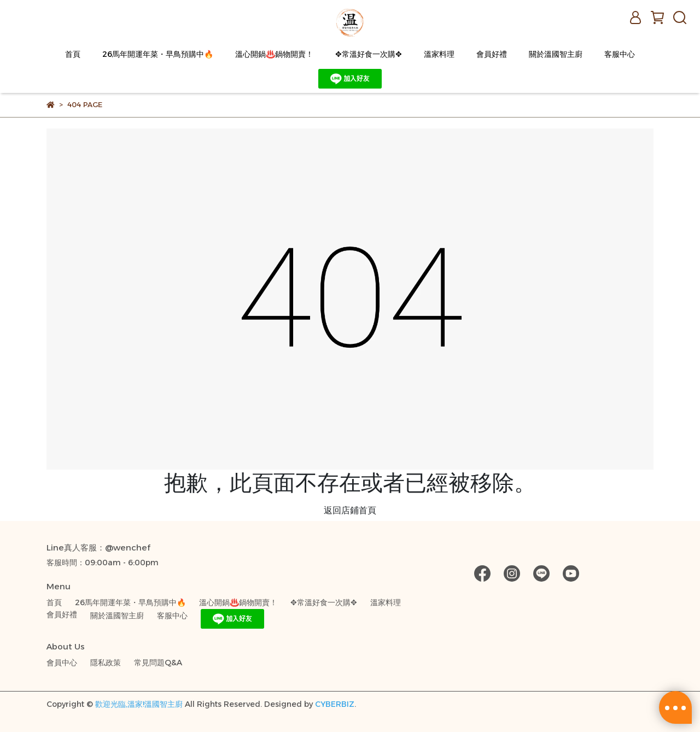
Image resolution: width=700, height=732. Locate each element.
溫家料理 (439, 54)
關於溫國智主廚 (556, 54)
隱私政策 (106, 663)
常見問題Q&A (158, 663)
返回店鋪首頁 (350, 510)
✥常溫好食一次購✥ (369, 54)
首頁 (73, 54)
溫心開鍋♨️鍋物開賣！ (274, 54)
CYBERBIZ (335, 704)
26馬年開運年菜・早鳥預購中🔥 (158, 54)
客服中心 (620, 54)
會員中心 (62, 663)
